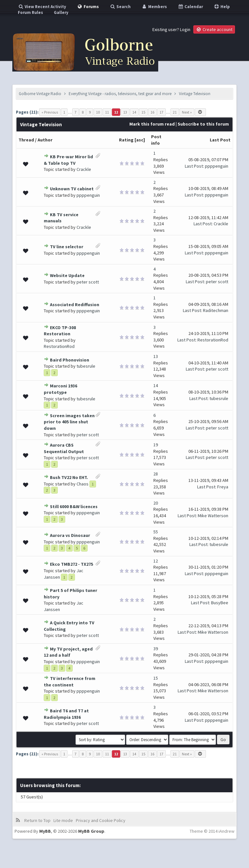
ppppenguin (217, 166)
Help (222, 7)
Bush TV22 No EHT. (69, 477)
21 (175, 112)
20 (156, 503)
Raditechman (216, 310)
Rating (126, 140)
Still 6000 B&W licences (74, 506)
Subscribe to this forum (203, 124)
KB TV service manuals (61, 218)
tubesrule (86, 366)
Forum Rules (30, 12)
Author (45, 140)
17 (161, 112)
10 (98, 112)
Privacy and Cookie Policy (101, 820)
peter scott (88, 282)
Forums (88, 7)
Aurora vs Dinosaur (70, 535)
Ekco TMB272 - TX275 (71, 564)
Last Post (220, 140)
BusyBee (220, 603)
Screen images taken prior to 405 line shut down (69, 422)
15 (143, 112)
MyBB (45, 831)
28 (156, 474)
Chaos (83, 484)
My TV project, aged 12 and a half (68, 652)
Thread (26, 140)
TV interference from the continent (70, 682)
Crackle (84, 169)
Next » (187, 112)
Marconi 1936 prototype (60, 389)
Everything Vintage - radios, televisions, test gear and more (120, 94)
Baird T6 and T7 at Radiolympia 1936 (66, 714)
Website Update (67, 275)
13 (125, 112)
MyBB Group (91, 831)
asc (140, 140)
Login (185, 29)
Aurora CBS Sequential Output (64, 448)
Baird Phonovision (70, 360)
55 (156, 532)
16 (152, 112)
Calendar (190, 7)
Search (120, 7)
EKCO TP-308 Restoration (60, 331)
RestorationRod (59, 346)
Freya (223, 487)
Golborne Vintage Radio (40, 94)
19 (156, 445)
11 (107, 112)
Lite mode (63, 820)
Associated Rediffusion (75, 305)
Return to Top (37, 820)
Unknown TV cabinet (72, 189)
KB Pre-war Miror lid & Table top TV (68, 160)
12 (156, 561)
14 (134, 112)
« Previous (50, 112)
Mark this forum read (152, 124)
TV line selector (67, 247)
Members (154, 7)
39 (156, 649)
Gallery (61, 12)
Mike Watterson (213, 516)
